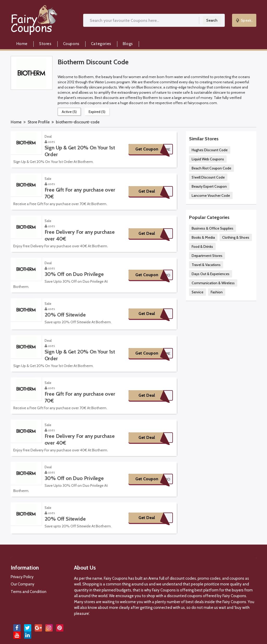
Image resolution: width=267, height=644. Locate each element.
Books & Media (203, 237)
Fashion (217, 292)
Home (22, 44)
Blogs (128, 44)
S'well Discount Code (208, 177)
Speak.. (244, 20)
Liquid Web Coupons (208, 159)
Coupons (71, 44)
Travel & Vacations (206, 265)
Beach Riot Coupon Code (211, 168)
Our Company (23, 584)
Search (212, 20)
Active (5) (69, 112)
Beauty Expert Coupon (209, 186)
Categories (101, 44)
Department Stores (207, 256)
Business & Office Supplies (213, 228)
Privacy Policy (22, 577)
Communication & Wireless (213, 283)
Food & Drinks (202, 247)
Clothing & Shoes (236, 237)
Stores (45, 44)
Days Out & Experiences (211, 274)
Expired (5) (97, 112)
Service (198, 292)
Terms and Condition (29, 592)
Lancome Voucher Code (211, 195)
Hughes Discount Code (210, 150)
